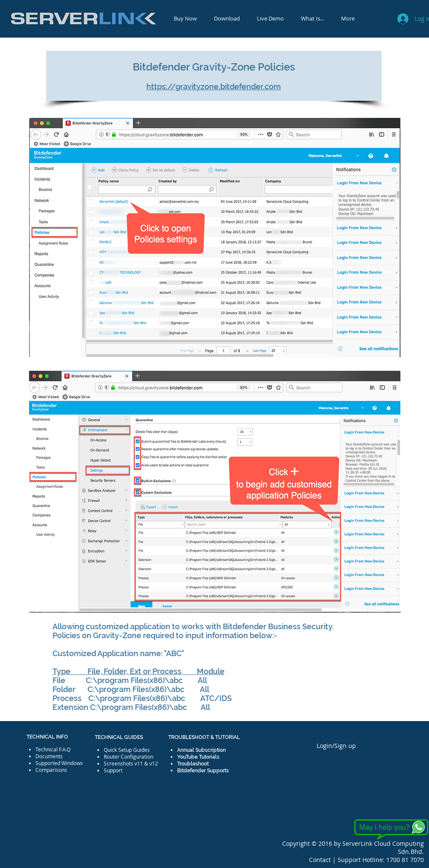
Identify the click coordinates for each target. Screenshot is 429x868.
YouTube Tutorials (198, 757)
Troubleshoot (193, 764)
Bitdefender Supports (203, 771)
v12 (154, 763)
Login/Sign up (336, 746)
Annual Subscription (201, 750)
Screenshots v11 (123, 763)
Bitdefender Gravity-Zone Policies (214, 67)
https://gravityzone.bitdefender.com (214, 87)
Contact (321, 860)
